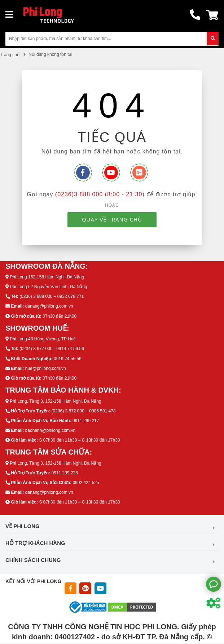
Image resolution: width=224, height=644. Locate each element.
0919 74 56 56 (68, 359)
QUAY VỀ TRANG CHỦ (112, 219)
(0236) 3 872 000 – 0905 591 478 (83, 411)
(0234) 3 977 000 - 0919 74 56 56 (52, 349)
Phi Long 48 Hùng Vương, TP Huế (43, 339)
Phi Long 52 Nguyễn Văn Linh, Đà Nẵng (48, 287)
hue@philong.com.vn (46, 368)
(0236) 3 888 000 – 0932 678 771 (52, 296)
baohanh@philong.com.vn (50, 430)
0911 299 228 (64, 473)
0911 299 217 (86, 421)
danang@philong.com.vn (49, 306)
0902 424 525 (86, 483)
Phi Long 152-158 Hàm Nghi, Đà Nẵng (47, 277)
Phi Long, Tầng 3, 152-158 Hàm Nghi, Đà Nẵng (55, 401)
